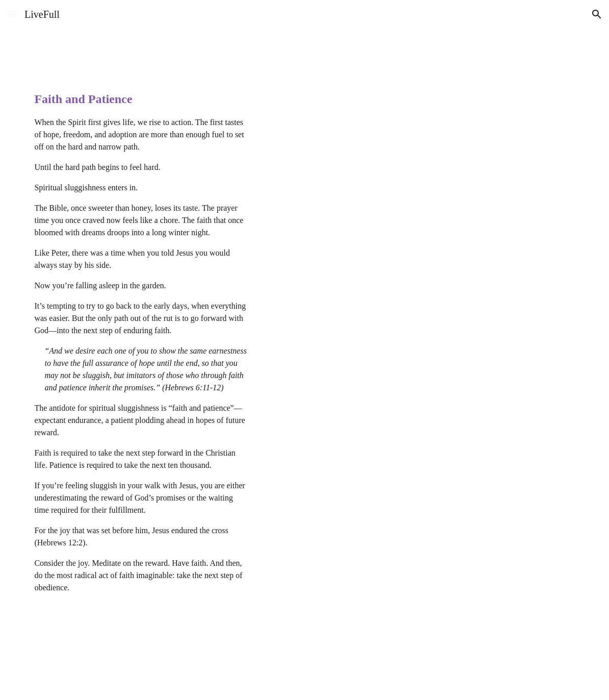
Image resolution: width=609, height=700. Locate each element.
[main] (141, 342)
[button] (12, 14)
